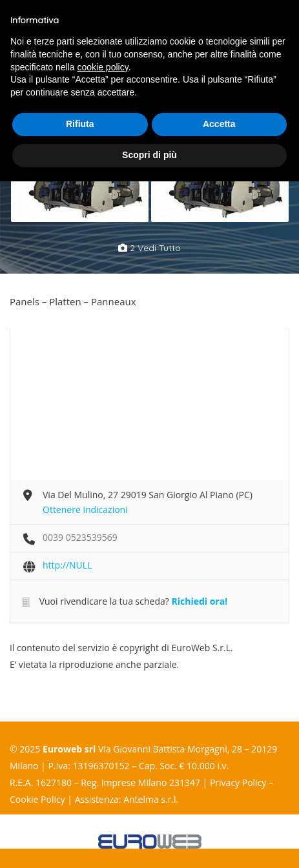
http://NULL (67, 565)
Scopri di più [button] (149, 155)
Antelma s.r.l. (151, 799)
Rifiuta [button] (80, 124)
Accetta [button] (219, 124)
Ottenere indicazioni (85, 510)
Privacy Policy (238, 782)
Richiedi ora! (199, 601)
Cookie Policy (37, 799)
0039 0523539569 (80, 537)
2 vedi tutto (149, 248)
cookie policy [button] (103, 67)
